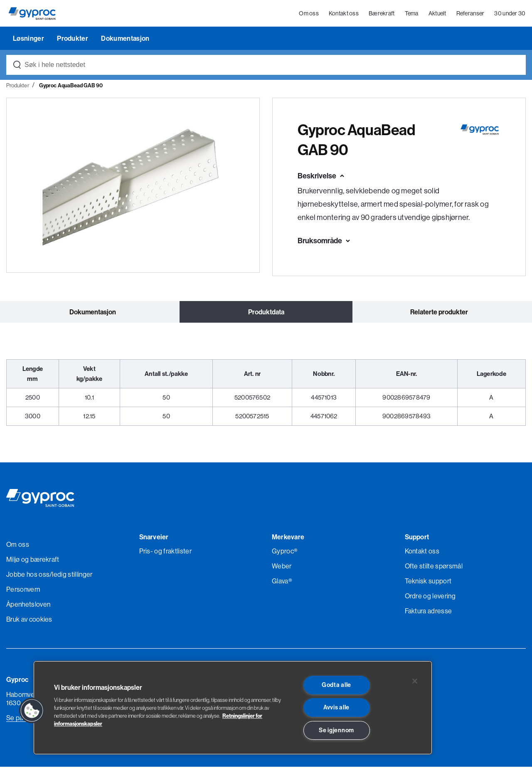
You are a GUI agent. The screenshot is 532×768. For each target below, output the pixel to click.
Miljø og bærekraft (33, 561)
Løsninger (29, 39)
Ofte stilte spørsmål (434, 567)
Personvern (23, 590)
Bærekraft (382, 14)
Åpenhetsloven (28, 605)
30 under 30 (510, 14)
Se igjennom (336, 730)
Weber (282, 567)
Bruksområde (320, 241)
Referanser (470, 14)
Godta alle (336, 685)
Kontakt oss (344, 14)
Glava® (282, 582)
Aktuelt (437, 14)
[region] (233, 708)
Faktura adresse (429, 612)
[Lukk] (415, 681)
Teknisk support (428, 582)
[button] (32, 711)
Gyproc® (284, 552)
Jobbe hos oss (28, 575)
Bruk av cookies (29, 620)
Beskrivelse (317, 177)
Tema (412, 14)
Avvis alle (336, 707)
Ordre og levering (430, 597)
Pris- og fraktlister (165, 552)
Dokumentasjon (125, 39)
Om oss (309, 14)
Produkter (73, 39)
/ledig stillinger (71, 575)
